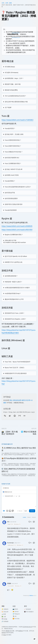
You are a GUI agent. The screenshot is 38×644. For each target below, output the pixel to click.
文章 (7, 3)
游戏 (10, 3)
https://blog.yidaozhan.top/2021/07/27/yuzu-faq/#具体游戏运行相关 (19, 331)
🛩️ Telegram (16, 614)
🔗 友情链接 (5, 621)
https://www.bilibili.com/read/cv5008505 (17, 226)
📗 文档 (4, 617)
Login (26, 511)
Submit (32, 511)
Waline (31, 595)
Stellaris (21, 631)
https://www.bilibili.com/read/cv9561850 (17, 230)
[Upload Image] (10, 511)
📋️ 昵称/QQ (6, 488)
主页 (3, 3)
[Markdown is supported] (4, 511)
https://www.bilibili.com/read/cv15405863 (17, 120)
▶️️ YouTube (16, 619)
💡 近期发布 (5, 609)
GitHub (4, 633)
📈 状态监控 (27, 609)
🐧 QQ (15, 616)
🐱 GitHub (16, 612)
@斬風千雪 (9, 631)
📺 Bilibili (15, 609)
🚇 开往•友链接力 (29, 612)
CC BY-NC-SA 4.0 (27, 627)
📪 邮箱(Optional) (7, 492)
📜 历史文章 (5, 612)
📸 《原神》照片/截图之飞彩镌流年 (10, 433)
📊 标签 (4, 614)
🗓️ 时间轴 (4, 619)
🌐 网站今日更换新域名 (29, 433)
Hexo (5, 635)
